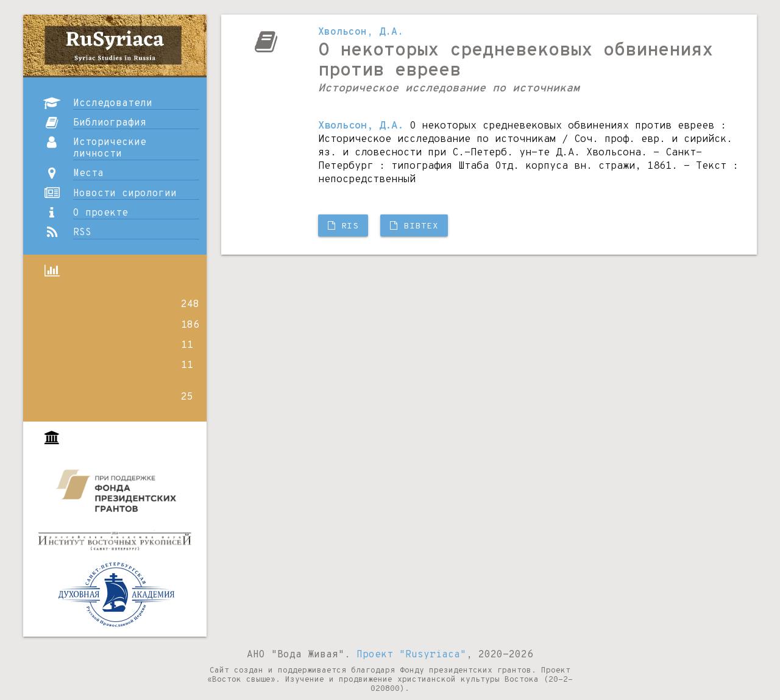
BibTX (414, 226)
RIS (343, 226)
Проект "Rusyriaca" (411, 655)
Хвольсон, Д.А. (361, 32)
